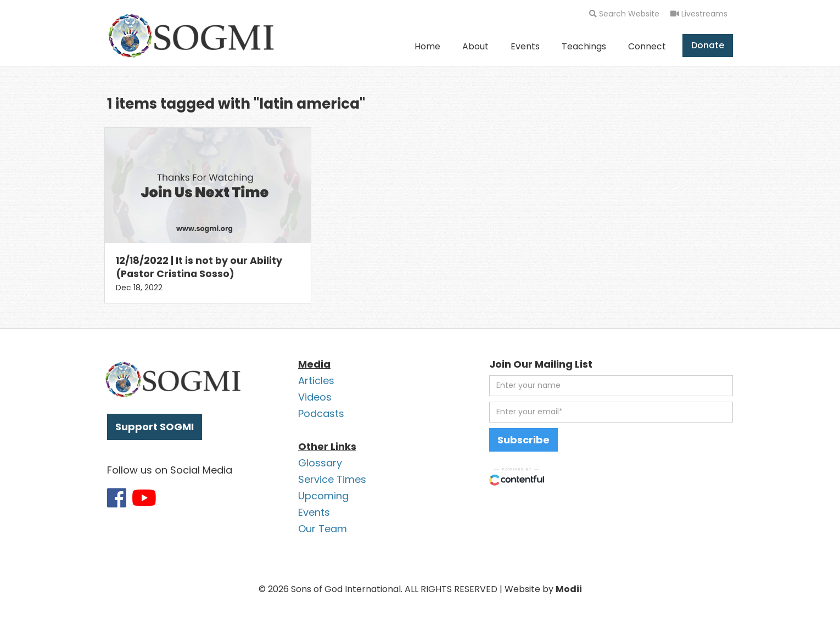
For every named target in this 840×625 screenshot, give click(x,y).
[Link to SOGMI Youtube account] (144, 498)
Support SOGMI (155, 427)
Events (525, 46)
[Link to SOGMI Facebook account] (117, 498)
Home (427, 46)
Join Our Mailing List (541, 364)
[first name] (611, 386)
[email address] (611, 412)
